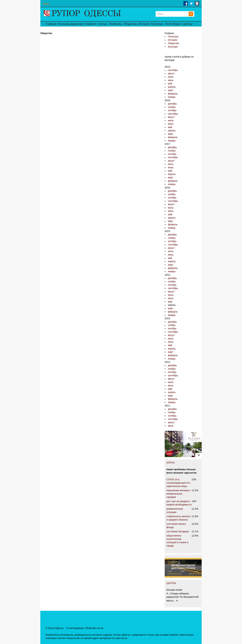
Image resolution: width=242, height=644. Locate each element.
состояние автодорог (178, 531)
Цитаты (188, 24)
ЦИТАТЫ (171, 583)
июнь (171, 80)
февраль (173, 94)
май (170, 84)
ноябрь (172, 107)
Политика (116, 24)
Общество (130, 24)
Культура (157, 24)
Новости (91, 24)
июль (171, 77)
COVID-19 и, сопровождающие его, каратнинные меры (178, 483)
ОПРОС (171, 463)
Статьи (102, 24)
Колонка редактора (71, 24)
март (170, 90)
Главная (51, 24)
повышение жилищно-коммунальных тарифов (178, 494)
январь (172, 97)
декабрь (172, 104)
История (144, 24)
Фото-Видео (173, 24)
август (171, 73)
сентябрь (173, 70)
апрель (172, 87)
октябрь (172, 110)
